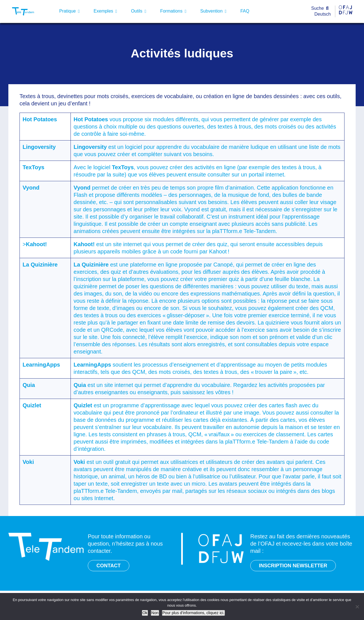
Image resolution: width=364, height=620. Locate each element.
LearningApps (41, 365)
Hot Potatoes (40, 119)
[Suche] (321, 9)
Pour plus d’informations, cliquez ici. (194, 613)
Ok (145, 613)
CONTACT (109, 566)
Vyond (31, 188)
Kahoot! (37, 244)
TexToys (33, 167)
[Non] (357, 607)
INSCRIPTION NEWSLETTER (293, 566)
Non (155, 613)
